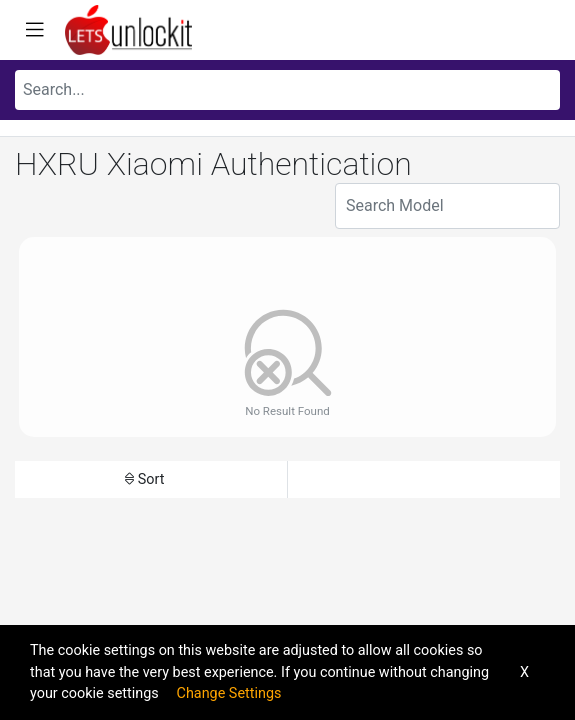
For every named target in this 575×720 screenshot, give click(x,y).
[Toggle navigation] (35, 30)
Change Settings (229, 693)
